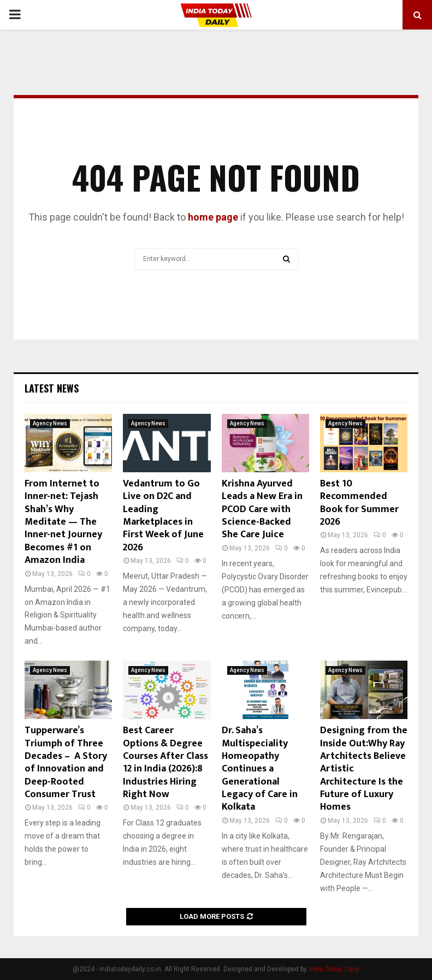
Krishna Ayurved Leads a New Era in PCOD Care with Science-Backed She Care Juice (262, 509)
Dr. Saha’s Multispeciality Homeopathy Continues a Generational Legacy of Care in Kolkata (260, 769)
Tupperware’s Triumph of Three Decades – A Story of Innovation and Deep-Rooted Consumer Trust (66, 762)
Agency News (50, 423)
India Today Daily (334, 969)
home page (213, 217)
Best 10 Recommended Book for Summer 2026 (359, 503)
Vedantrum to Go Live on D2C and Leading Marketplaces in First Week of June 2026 (163, 516)
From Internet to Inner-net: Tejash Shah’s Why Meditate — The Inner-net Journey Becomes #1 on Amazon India (63, 522)
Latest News (52, 388)
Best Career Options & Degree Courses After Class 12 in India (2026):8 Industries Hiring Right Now (165, 762)
